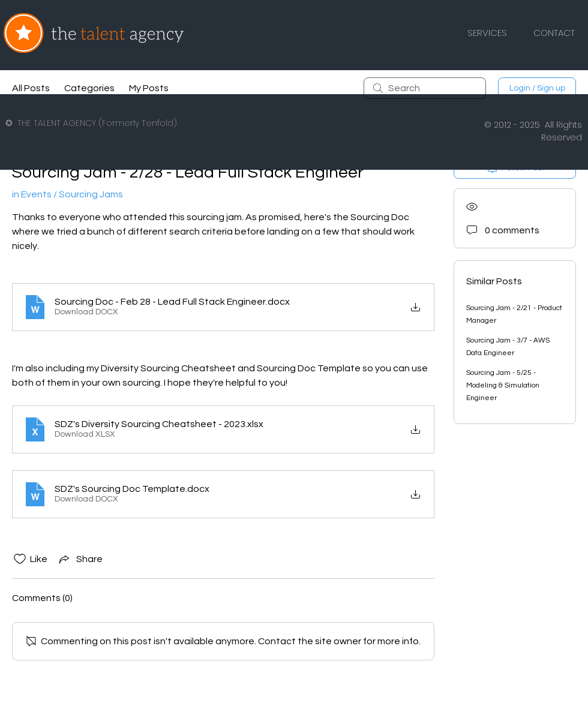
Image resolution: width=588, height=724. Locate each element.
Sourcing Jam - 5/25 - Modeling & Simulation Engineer (503, 385)
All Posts (31, 88)
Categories (89, 88)
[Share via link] (80, 559)
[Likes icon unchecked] (20, 559)
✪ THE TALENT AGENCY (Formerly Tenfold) (91, 123)
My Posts (149, 88)
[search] (425, 88)
